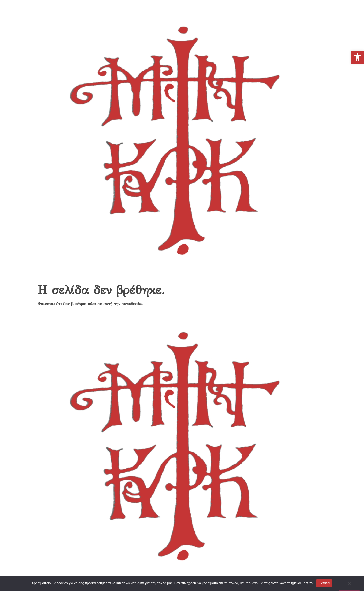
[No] (349, 586)
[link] (357, 57)
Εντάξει (324, 583)
